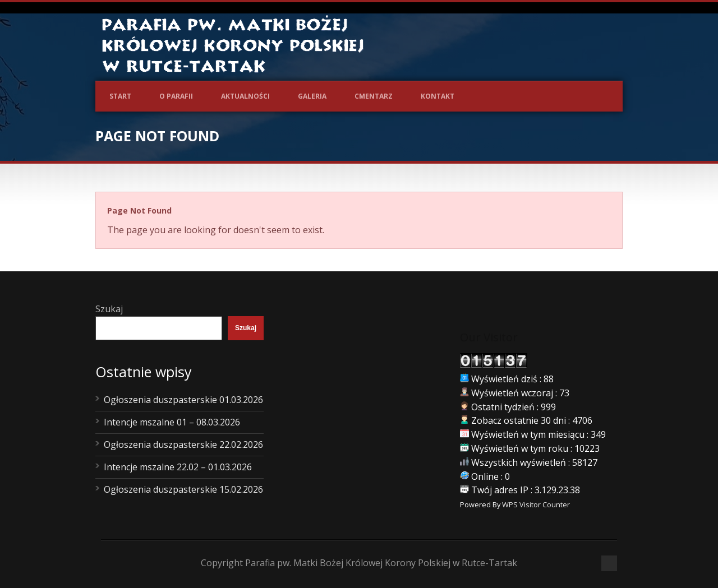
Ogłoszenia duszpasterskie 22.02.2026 (183, 445)
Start (120, 96)
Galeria (312, 96)
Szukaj (109, 309)
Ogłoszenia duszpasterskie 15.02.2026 (183, 489)
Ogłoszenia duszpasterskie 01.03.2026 (183, 400)
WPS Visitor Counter (536, 504)
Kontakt (438, 96)
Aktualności (245, 96)
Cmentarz (374, 96)
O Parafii (176, 96)
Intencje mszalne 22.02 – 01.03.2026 (178, 467)
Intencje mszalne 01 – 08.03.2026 (172, 422)
